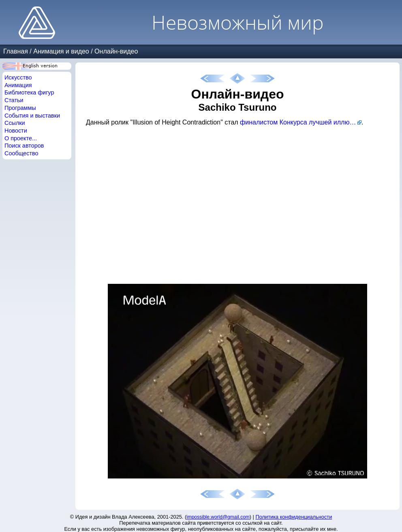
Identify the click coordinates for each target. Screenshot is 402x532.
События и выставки (32, 116)
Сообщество (21, 153)
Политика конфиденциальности (294, 517)
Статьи (14, 100)
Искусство (18, 77)
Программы (20, 108)
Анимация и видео (61, 51)
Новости (16, 131)
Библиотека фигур (29, 92)
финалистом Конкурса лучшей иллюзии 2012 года (301, 122)
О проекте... (21, 138)
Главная (16, 51)
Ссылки (15, 123)
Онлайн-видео (116, 51)
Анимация (18, 85)
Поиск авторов (24, 146)
